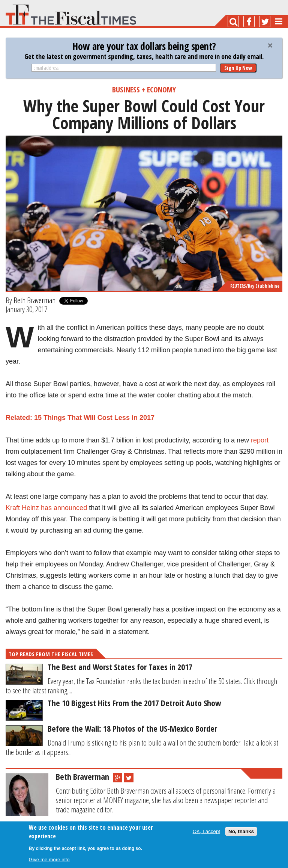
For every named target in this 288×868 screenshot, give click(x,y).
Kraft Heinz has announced (46, 508)
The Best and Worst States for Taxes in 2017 (120, 667)
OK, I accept (206, 831)
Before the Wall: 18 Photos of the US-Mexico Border (132, 728)
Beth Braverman (34, 300)
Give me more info (49, 860)
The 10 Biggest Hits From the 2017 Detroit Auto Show (134, 703)
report (260, 440)
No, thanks (241, 831)
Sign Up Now (238, 68)
